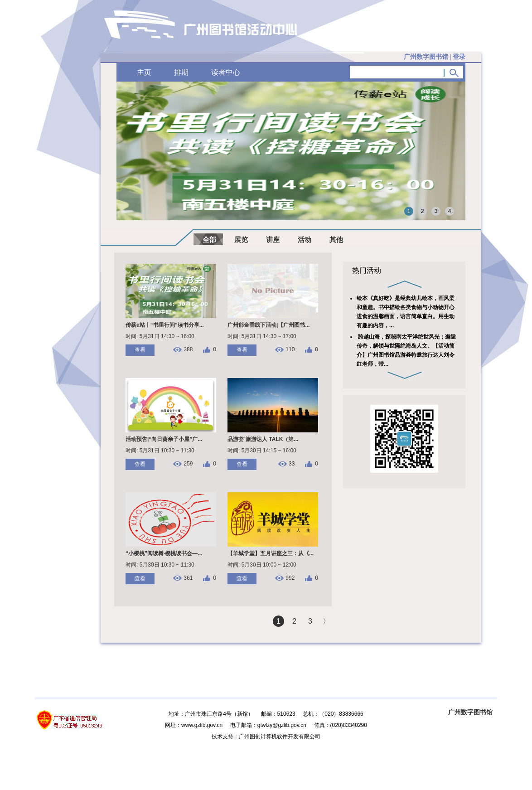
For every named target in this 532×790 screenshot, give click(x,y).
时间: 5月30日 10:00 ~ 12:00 (262, 565)
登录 (459, 57)
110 (290, 350)
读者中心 (226, 72)
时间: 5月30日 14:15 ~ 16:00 (262, 451)
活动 (305, 240)
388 (188, 350)
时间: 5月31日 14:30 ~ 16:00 (160, 336)
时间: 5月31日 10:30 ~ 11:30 (160, 451)
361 (188, 578)
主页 (144, 72)
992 (290, 578)
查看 (140, 350)
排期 (181, 72)
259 (188, 464)
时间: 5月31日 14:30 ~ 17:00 (262, 336)
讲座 (273, 240)
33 (292, 464)
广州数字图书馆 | (435, 57)
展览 (241, 240)
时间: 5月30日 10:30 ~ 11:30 (160, 565)
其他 (336, 240)
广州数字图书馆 (470, 712)
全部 (209, 240)
